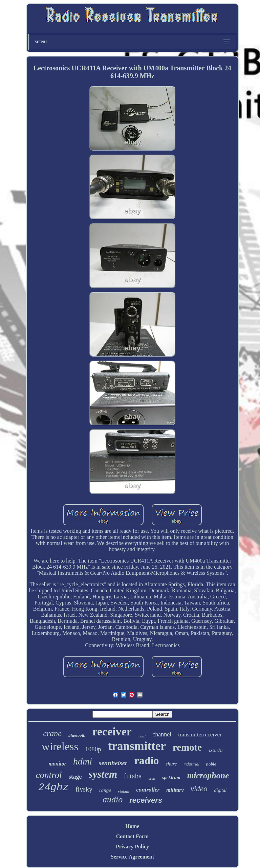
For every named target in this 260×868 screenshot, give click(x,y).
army (152, 779)
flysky (84, 789)
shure (171, 764)
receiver (112, 732)
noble (211, 764)
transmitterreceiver (200, 735)
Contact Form (132, 836)
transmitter (137, 746)
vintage (124, 791)
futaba (133, 776)
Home (133, 826)
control (49, 775)
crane (52, 733)
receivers (146, 800)
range (105, 790)
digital (221, 790)
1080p (93, 749)
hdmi (83, 761)
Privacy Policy (132, 847)
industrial (191, 764)
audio (113, 800)
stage (75, 777)
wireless (60, 747)
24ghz (53, 787)
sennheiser (113, 763)
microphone (208, 775)
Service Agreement (132, 857)
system (103, 774)
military (175, 790)
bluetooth (77, 735)
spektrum (171, 778)
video (199, 789)
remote (187, 747)
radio (146, 760)
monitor (58, 764)
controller (148, 790)
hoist (142, 736)
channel (162, 734)
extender (216, 750)
